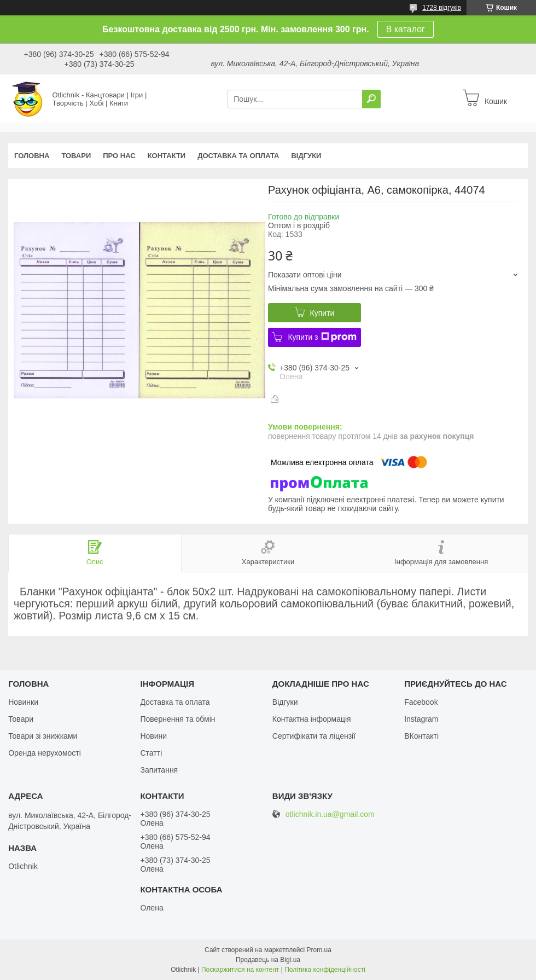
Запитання (159, 770)
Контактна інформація (312, 719)
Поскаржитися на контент (240, 970)
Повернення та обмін (177, 719)
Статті (151, 753)
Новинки (23, 702)
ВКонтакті (421, 736)
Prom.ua (319, 950)
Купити (322, 313)
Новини (153, 736)
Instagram (421, 719)
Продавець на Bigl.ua (268, 960)
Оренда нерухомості (45, 753)
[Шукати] (371, 99)
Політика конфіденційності (325, 970)
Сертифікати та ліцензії (314, 736)
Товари (76, 156)
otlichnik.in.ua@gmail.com (330, 814)
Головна (32, 156)
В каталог (406, 29)
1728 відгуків (442, 8)
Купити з (322, 337)
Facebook (421, 702)
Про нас (119, 156)
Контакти (167, 156)
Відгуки (306, 156)
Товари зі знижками (43, 736)
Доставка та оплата (238, 156)
